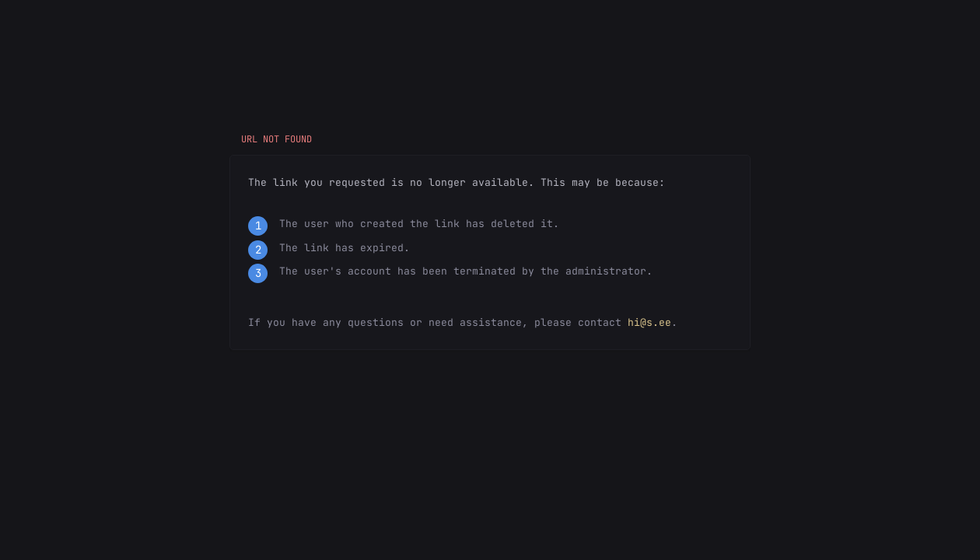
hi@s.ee (649, 322)
